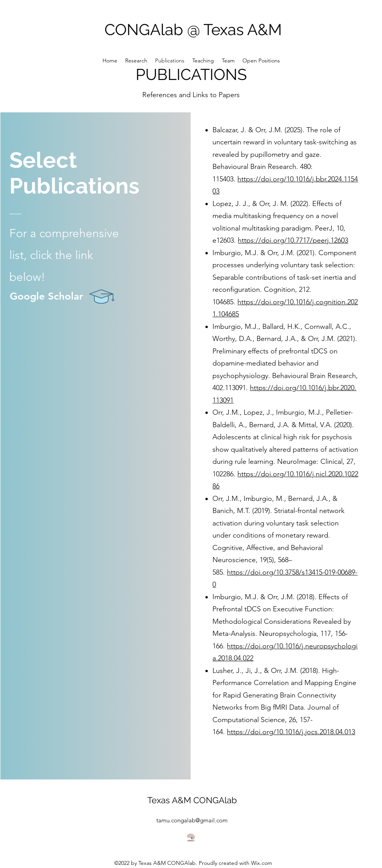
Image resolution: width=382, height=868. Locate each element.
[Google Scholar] (75, 296)
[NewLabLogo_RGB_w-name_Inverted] (191, 838)
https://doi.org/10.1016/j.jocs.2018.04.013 (291, 732)
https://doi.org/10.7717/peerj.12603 (293, 240)
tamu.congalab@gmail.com (192, 820)
